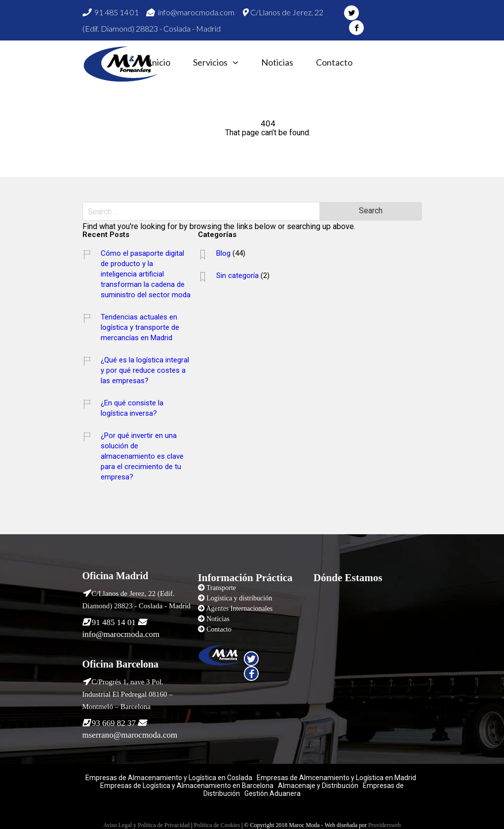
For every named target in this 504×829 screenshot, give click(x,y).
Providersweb (385, 825)
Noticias (277, 62)
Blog (223, 253)
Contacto (334, 62)
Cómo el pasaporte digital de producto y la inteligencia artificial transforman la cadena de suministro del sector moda (146, 274)
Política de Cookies (217, 825)
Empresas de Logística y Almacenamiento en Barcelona (187, 786)
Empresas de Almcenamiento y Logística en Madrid (336, 778)
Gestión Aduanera (272, 793)
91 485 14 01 (111, 12)
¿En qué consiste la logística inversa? (132, 408)
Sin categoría (237, 276)
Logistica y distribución (239, 598)
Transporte (221, 588)
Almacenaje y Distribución (318, 786)
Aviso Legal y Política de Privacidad (146, 825)
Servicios (210, 62)
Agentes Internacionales (239, 609)
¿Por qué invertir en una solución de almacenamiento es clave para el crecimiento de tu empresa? (142, 456)
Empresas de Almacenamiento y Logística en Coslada (169, 778)
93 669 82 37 (114, 723)
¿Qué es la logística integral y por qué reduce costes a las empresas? (145, 370)
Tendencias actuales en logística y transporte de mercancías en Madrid (140, 327)
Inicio (160, 62)
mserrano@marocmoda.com (130, 735)
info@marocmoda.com (190, 12)
